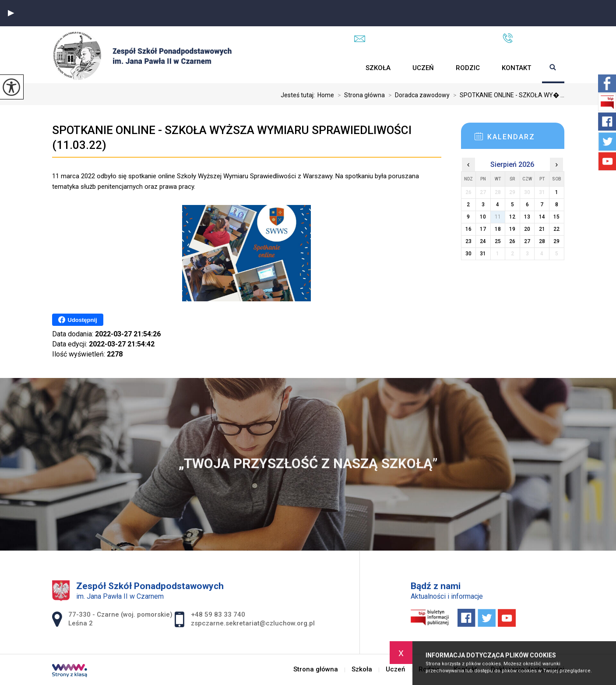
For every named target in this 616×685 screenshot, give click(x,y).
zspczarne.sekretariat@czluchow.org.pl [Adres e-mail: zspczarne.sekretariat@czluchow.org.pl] (253, 623)
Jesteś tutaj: (299, 95)
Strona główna (344, 68)
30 (468, 254)
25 (498, 241)
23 (468, 241)
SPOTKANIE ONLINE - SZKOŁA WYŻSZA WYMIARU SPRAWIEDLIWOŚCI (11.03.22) (232, 138)
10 (483, 217)
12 (512, 217)
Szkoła (378, 68)
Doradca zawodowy (417, 95)
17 (483, 229)
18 (498, 229)
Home (326, 95)
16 (468, 229)
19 (512, 229)
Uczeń (423, 68)
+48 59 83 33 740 (533, 38)
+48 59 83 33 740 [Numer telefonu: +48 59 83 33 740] (218, 614)
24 (483, 241)
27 (527, 241)
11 (498, 217)
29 (556, 241)
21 (542, 229)
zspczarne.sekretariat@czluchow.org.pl (420, 39)
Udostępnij (78, 320)
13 (527, 217)
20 (527, 229)
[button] (11, 13)
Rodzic (468, 68)
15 (556, 217)
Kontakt (516, 68)
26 (512, 241)
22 (556, 229)
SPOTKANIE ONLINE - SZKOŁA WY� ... (507, 95)
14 (542, 217)
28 (542, 241)
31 (483, 254)
